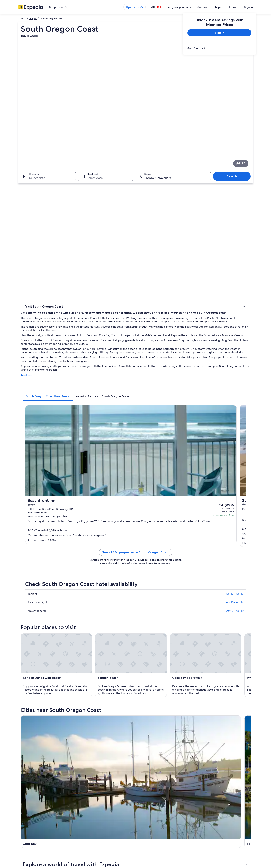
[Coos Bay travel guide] (99, 553)
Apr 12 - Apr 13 (235, 372)
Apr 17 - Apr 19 (235, 389)
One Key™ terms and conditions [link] (156, 803)
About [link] (22, 784)
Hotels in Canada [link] (88, 790)
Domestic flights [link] (87, 809)
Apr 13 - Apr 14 (235, 380)
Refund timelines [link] (209, 803)
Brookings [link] (144, 667)
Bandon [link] (86, 667)
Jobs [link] (21, 790)
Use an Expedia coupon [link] (213, 809)
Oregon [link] (71, 19)
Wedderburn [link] (89, 681)
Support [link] (205, 784)
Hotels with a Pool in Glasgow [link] (155, 619)
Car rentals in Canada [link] (90, 815)
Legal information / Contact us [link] (155, 822)
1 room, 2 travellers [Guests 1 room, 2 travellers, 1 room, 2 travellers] (158, 129)
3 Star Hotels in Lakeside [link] (45, 611)
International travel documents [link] (216, 815)
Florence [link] (29, 674)
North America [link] (26, 19)
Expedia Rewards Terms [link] (152, 815)
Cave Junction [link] (204, 674)
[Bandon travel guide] (142, 553)
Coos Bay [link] (30, 667)
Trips (225, 7)
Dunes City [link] (202, 681)
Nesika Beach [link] (32, 688)
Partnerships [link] (25, 803)
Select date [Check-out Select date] (94, 129)
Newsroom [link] (24, 828)
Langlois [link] (143, 681)
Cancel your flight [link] (209, 797)
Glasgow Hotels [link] (40, 626)
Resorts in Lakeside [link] (148, 641)
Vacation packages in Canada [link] (94, 803)
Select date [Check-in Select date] (35, 129)
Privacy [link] (143, 784)
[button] (136, 585)
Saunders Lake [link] (147, 688)
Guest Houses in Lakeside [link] (45, 633)
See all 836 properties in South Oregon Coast (164, 335)
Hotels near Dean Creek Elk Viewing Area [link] (55, 619)
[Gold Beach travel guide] (230, 553)
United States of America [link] (50, 19)
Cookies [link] (144, 790)
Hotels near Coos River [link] (150, 611)
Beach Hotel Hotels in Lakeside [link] (155, 633)
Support (210, 7)
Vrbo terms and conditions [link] (154, 809)
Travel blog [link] (85, 828)
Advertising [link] (24, 815)
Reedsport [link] (87, 674)
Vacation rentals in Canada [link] (93, 797)
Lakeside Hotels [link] (39, 641)
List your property (186, 7)
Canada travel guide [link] (90, 784)
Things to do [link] (33, 176)
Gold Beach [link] (203, 667)
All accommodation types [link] (92, 822)
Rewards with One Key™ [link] (92, 834)
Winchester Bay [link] (148, 674)
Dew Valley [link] (88, 688)
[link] (219, 48)
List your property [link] (27, 797)
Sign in (248, 7)
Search (234, 127)
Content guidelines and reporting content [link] (162, 828)
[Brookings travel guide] (186, 553)
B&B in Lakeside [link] (146, 626)
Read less (84, 218)
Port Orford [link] (31, 681)
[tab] (105, 235)
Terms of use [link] (146, 797)
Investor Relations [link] (27, 809)
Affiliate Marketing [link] (28, 822)
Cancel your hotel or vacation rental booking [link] (224, 790)
